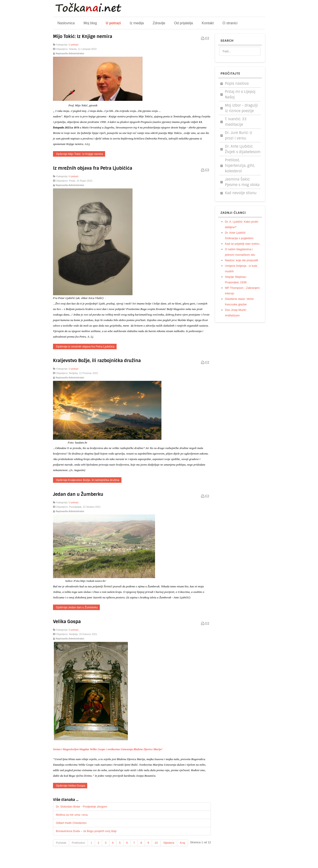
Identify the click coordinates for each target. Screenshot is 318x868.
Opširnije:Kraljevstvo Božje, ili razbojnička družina (87, 480)
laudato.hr (81, 442)
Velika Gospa (67, 622)
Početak (61, 843)
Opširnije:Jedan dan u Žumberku (76, 607)
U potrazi (74, 45)
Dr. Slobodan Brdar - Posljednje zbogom (81, 807)
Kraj (182, 843)
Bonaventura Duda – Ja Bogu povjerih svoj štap (86, 831)
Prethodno (78, 843)
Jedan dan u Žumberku (78, 494)
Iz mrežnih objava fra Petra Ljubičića (93, 168)
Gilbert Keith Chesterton (71, 823)
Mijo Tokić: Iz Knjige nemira (83, 36)
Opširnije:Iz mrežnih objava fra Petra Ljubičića (85, 347)
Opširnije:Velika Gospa (70, 786)
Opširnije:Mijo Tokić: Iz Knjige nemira (79, 154)
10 (156, 843)
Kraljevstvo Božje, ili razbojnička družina (97, 361)
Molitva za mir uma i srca (72, 815)
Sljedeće (169, 843)
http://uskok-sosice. (92, 581)
